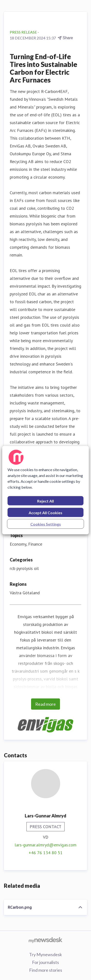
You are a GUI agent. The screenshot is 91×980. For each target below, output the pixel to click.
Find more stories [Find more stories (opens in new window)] (46, 970)
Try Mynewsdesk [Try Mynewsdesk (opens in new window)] (45, 954)
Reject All (45, 501)
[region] (45, 490)
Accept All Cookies (45, 512)
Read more (45, 704)
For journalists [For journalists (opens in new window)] (45, 962)
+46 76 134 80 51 (46, 853)
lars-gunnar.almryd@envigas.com (45, 845)
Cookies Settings (46, 524)
